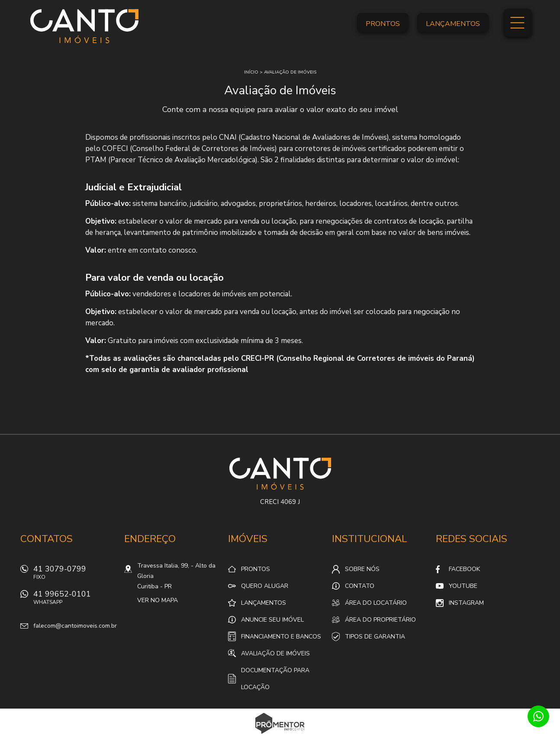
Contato (360, 586)
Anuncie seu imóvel (272, 620)
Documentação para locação (275, 679)
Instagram (466, 603)
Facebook (464, 569)
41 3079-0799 (74, 575)
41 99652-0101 (74, 600)
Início (251, 72)
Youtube (463, 586)
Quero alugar (265, 586)
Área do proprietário (380, 620)
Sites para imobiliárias (280, 735)
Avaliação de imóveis (290, 72)
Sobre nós (362, 569)
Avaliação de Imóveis (275, 653)
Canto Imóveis (280, 474)
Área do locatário (376, 603)
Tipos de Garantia (375, 637)
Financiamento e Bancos (281, 637)
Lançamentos (453, 24)
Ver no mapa (158, 600)
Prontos (383, 24)
